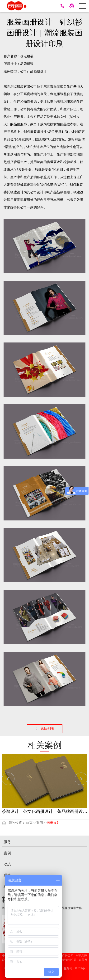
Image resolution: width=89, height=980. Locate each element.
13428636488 (62, 6)
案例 (40, 823)
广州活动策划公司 (65, 960)
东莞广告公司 (65, 956)
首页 (29, 823)
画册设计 (40, 71)
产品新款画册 (60, 192)
